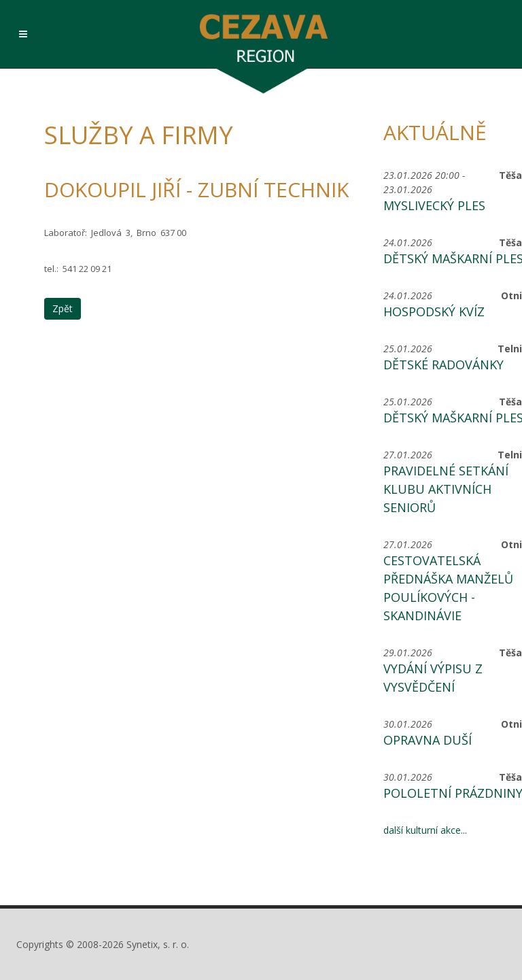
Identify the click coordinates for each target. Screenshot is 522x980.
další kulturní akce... (425, 830)
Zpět (63, 308)
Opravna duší (428, 740)
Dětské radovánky (443, 365)
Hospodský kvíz (434, 311)
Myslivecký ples (434, 205)
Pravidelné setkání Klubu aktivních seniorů (446, 489)
